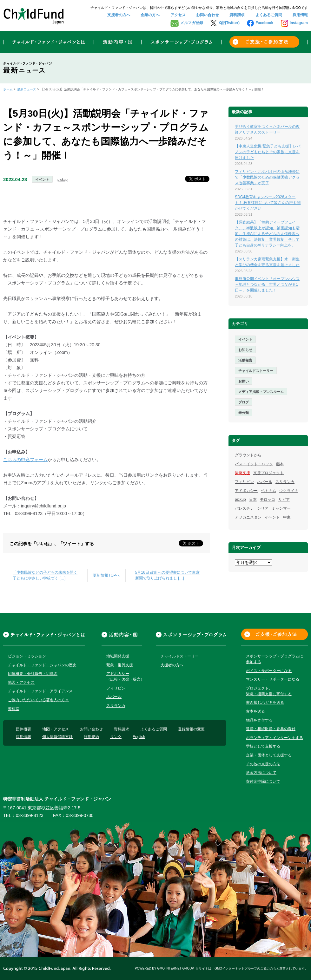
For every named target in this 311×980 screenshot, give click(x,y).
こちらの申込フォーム (25, 460)
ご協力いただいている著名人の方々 (38, 700)
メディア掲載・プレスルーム (261, 392)
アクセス (178, 15)
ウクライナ (289, 491)
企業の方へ (150, 15)
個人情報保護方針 (57, 737)
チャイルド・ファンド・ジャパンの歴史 (42, 665)
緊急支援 (242, 473)
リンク (116, 737)
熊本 (280, 464)
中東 (287, 517)
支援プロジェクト (268, 473)
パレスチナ (244, 508)
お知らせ (245, 350)
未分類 (244, 413)
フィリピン (244, 482)
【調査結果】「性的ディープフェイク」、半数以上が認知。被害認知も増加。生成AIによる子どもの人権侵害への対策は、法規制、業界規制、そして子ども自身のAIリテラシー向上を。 (267, 234)
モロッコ (268, 500)
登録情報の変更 (191, 729)
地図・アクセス (21, 683)
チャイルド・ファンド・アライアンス (40, 691)
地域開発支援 (118, 656)
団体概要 (23, 729)
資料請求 (237, 15)
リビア (284, 500)
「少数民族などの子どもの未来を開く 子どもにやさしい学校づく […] (45, 575)
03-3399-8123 (30, 815)
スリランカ (285, 482)
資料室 (14, 709)
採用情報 (300, 15)
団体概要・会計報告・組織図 (33, 674)
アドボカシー (246, 491)
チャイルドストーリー (256, 371)
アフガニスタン (248, 517)
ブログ (244, 402)
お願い (244, 381)
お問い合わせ (208, 15)
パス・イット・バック (254, 464)
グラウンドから (248, 455)
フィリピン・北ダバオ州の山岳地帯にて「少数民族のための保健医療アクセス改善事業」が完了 (267, 177)
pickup (63, 180)
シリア (263, 508)
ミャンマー (281, 508)
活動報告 (245, 360)
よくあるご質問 (269, 15)
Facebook (264, 23)
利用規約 (91, 737)
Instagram (299, 23)
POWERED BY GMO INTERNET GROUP (164, 968)
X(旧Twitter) (229, 23)
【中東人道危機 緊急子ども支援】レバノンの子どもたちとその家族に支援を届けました (268, 152)
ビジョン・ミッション (27, 656)
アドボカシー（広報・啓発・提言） (125, 676)
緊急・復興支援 (120, 665)
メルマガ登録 (192, 23)
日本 (253, 500)
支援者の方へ (119, 15)
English (139, 737)
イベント (42, 180)
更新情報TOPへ (106, 575)
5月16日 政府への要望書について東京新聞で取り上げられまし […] (167, 575)
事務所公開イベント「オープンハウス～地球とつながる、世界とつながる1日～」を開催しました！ (267, 284)
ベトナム (268, 491)
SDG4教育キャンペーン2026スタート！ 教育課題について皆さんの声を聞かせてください (268, 203)
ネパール (265, 482)
